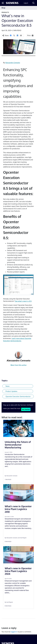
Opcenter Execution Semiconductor (18, 396)
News (8, 386)
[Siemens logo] (12, 3)
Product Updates (11, 391)
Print (29, 35)
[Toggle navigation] (33, 8)
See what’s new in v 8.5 (23, 301)
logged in (14, 632)
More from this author (19, 365)
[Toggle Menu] (3, 3)
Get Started (26, 409)
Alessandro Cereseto (13, 63)
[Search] (33, 3)
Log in (26, 3)
